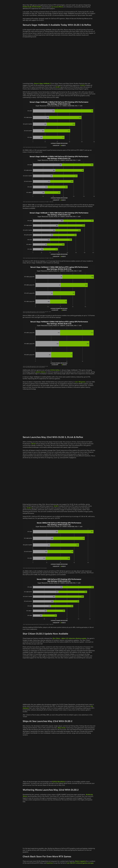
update (69, 638)
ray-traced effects (57, 7)
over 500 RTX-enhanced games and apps (80, 863)
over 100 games (80, 382)
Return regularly (80, 861)
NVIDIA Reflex (37, 7)
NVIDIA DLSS (27, 7)
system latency (41, 372)
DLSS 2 (83, 85)
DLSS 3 (58, 87)
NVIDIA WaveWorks (59, 782)
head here (50, 863)
